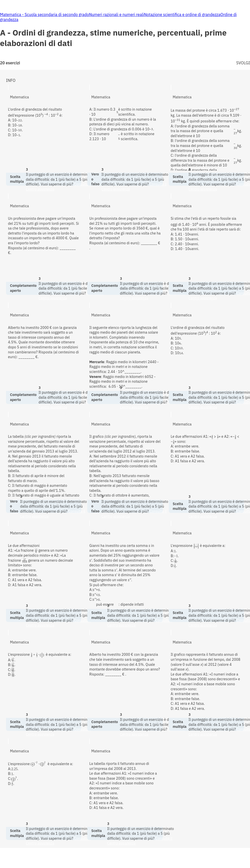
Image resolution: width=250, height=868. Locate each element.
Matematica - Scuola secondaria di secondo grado (44, 15)
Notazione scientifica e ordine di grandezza (182, 15)
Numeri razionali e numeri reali (116, 15)
